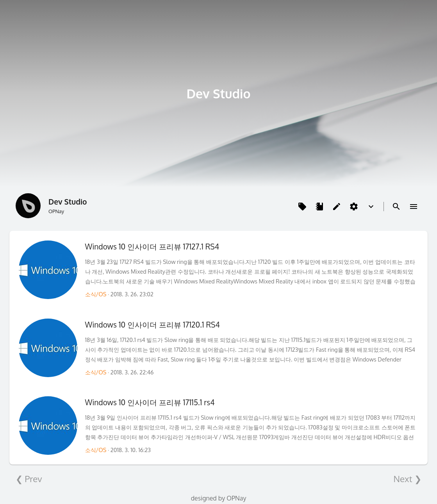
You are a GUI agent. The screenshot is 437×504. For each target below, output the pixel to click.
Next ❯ (407, 479)
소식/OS (96, 294)
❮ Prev (29, 479)
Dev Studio (218, 93)
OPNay (236, 498)
